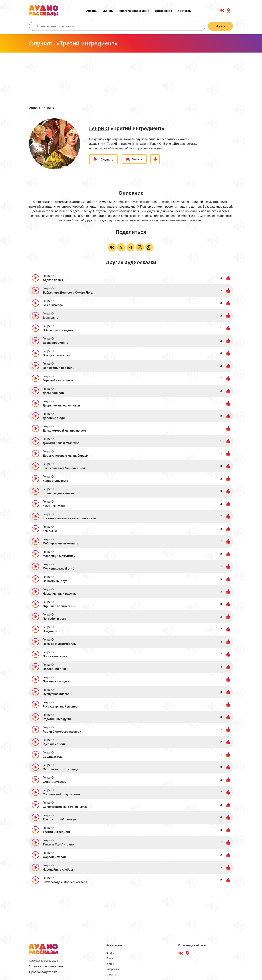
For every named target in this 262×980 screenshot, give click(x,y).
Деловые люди (54, 418)
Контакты (185, 11)
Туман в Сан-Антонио (58, 844)
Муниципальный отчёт (59, 569)
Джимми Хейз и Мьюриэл (61, 443)
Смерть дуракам (55, 782)
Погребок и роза (54, 619)
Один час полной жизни (60, 606)
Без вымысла (53, 305)
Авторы (92, 11)
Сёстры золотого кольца (61, 769)
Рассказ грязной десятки (61, 707)
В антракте (51, 318)
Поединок (50, 631)
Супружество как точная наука (65, 807)
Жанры (108, 11)
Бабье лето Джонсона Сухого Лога (68, 293)
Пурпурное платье (56, 694)
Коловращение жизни (58, 493)
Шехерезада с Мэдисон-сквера (65, 882)
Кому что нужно (54, 506)
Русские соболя (54, 744)
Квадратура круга (55, 481)
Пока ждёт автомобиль (59, 644)
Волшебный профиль (59, 368)
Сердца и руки (53, 757)
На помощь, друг (55, 581)
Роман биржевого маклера (62, 732)
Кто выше (50, 531)
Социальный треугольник (61, 794)
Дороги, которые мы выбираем (65, 456)
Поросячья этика (55, 656)
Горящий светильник (58, 380)
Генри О (48, 108)
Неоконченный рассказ (59, 594)
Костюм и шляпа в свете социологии (69, 518)
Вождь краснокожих (57, 355)
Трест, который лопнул (59, 819)
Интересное (164, 11)
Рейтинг (110, 964)
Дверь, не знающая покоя (61, 405)
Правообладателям (43, 972)
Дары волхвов (53, 393)
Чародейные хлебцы (58, 870)
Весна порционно (55, 343)
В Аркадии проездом (58, 330)
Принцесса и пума (56, 681)
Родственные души (57, 719)
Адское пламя (53, 280)
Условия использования (46, 966)
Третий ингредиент (56, 832)
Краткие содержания (134, 11)
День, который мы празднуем (64, 431)
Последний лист (54, 669)
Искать (220, 26)
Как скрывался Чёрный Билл (64, 468)
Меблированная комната (61, 543)
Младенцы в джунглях (59, 556)
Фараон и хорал (54, 857)
